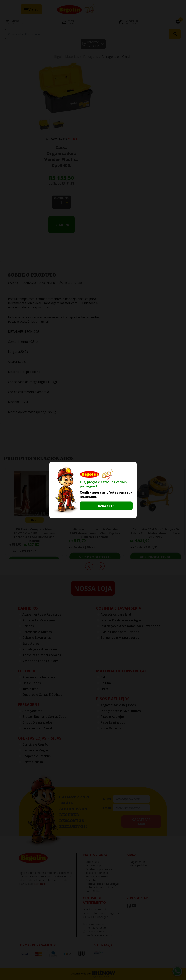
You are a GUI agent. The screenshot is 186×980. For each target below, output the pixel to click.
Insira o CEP (106, 506)
